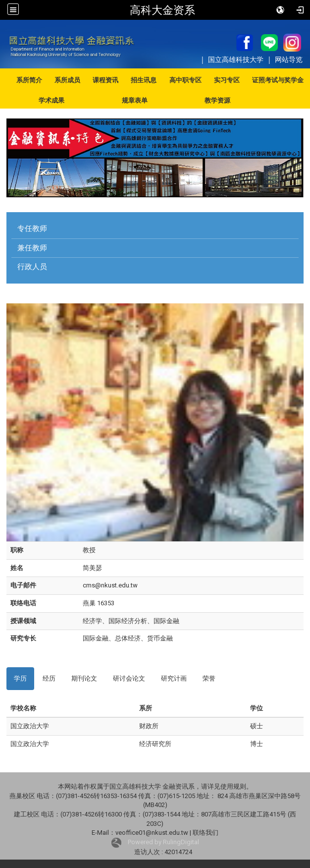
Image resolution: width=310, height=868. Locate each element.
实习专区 (227, 80)
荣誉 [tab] (209, 678)
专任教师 (32, 229)
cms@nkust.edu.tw (110, 585)
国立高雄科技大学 (237, 59)
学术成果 (52, 100)
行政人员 (32, 267)
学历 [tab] (20, 678)
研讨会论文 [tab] (129, 678)
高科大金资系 (162, 10)
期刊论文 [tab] (84, 678)
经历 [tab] (49, 678)
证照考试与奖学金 (278, 80)
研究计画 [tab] (174, 678)
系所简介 (29, 80)
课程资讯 (105, 80)
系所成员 (67, 80)
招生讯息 (144, 80)
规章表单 (135, 100)
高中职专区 (185, 80)
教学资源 (217, 100)
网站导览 (289, 59)
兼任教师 (32, 248)
